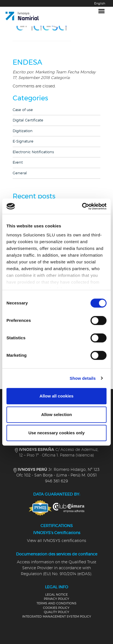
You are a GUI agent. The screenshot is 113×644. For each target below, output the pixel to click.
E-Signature (23, 142)
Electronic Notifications (33, 152)
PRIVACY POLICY (56, 599)
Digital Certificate (28, 120)
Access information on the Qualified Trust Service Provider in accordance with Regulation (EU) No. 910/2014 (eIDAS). (56, 568)
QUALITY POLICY (56, 612)
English (100, 4)
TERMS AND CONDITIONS (56, 603)
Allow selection (56, 414)
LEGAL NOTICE (56, 595)
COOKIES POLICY (56, 608)
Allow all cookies (57, 396)
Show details (83, 378)
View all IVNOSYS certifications (56, 541)
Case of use (23, 110)
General (20, 173)
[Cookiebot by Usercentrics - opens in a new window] (82, 206)
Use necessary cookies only (56, 433)
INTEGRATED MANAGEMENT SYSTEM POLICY (57, 617)
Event (18, 163)
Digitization (23, 131)
